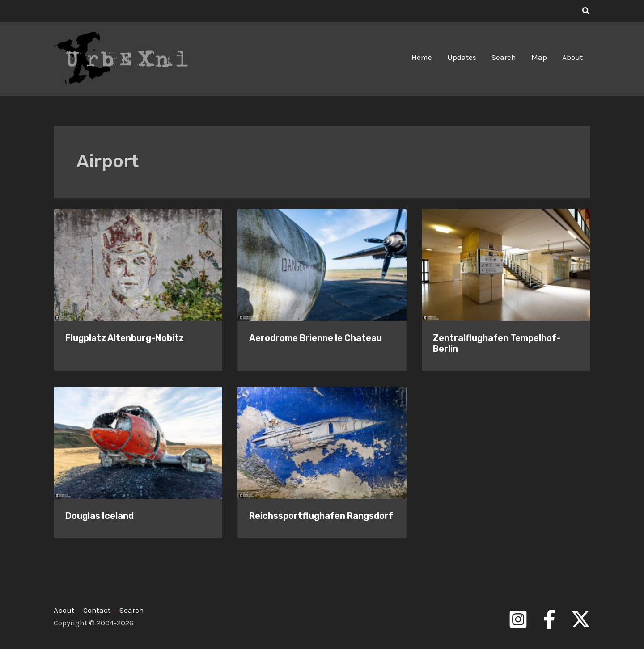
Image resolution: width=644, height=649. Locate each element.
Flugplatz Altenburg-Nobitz (125, 338)
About (64, 610)
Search (132, 610)
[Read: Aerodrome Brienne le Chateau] (322, 264)
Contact (97, 610)
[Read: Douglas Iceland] (138, 442)
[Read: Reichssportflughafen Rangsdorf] (322, 442)
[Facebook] (549, 619)
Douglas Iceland (100, 516)
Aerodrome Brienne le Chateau (316, 338)
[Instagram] (518, 619)
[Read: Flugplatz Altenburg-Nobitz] (138, 264)
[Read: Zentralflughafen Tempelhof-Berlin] (506, 264)
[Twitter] (581, 619)
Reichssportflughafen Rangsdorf (321, 516)
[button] (586, 11)
